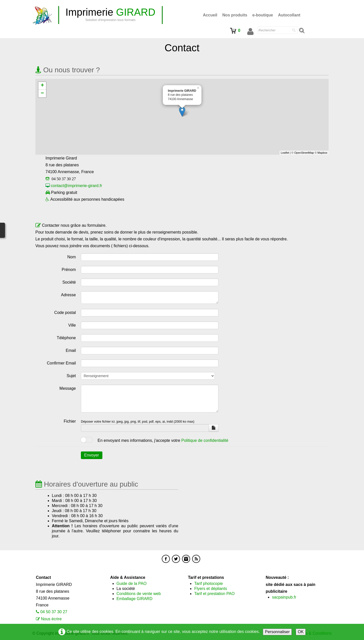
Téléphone (66, 338)
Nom (72, 257)
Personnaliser (277, 632)
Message (68, 388)
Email (71, 350)
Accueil (210, 15)
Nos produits (235, 15)
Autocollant (289, 15)
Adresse (68, 295)
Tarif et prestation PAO (214, 594)
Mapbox (322, 153)
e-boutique (263, 15)
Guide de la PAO (132, 584)
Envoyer (92, 455)
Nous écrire (51, 619)
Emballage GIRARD (134, 599)
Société (69, 282)
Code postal (65, 313)
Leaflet (285, 153)
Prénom (69, 270)
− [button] (42, 94)
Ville (72, 325)
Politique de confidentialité (205, 440)
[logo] (110, 15)
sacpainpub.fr (284, 597)
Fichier (70, 421)
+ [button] (42, 86)
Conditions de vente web (139, 594)
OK (301, 632)
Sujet (71, 376)
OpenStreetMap (304, 153)
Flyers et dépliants (211, 589)
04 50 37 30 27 (54, 612)
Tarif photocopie (208, 584)
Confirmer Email (61, 363)
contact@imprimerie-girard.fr (76, 186)
